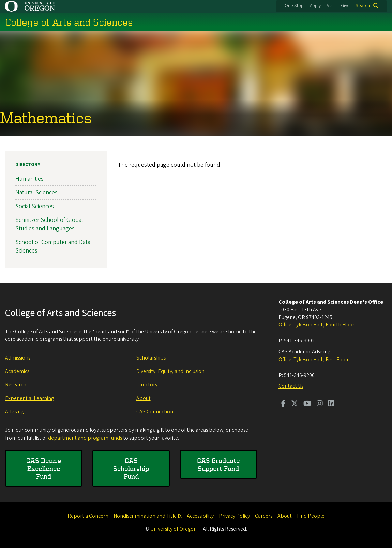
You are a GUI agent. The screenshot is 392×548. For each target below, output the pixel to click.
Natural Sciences (36, 192)
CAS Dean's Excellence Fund (44, 468)
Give (345, 6)
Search (363, 6)
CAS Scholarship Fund (131, 468)
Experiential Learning (29, 398)
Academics (17, 371)
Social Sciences (35, 206)
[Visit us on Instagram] (320, 404)
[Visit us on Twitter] (295, 404)
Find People (311, 516)
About (144, 398)
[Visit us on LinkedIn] (331, 404)
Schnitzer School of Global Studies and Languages (49, 224)
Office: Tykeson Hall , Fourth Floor (316, 325)
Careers (264, 516)
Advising (14, 412)
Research (16, 385)
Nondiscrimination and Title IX (148, 516)
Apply (315, 6)
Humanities (29, 179)
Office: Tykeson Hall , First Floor (314, 360)
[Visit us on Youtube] (307, 404)
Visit (331, 6)
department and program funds (85, 438)
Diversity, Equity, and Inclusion (170, 371)
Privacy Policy (234, 516)
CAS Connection (155, 412)
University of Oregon (174, 529)
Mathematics (46, 118)
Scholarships (151, 358)
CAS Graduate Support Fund (218, 465)
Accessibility (200, 516)
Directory (28, 165)
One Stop (294, 6)
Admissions (18, 358)
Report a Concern (88, 516)
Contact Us (291, 386)
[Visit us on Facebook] (283, 404)
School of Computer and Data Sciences (53, 246)
